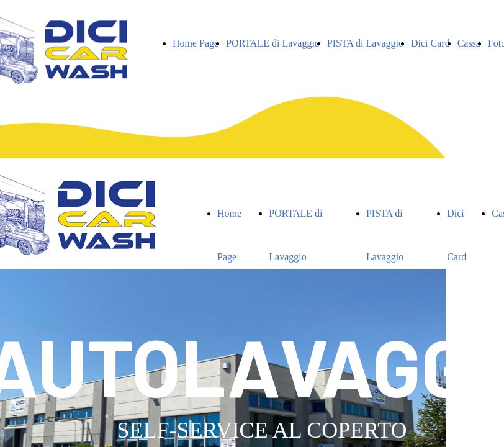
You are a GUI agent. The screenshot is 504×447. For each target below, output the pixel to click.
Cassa (469, 43)
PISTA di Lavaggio (365, 43)
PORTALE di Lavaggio (273, 43)
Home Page (196, 43)
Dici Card (430, 43)
